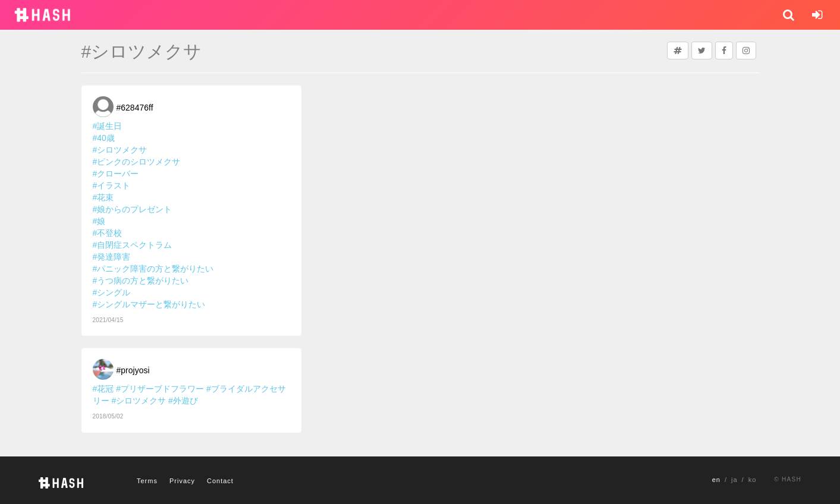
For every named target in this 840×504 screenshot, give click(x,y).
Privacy (182, 481)
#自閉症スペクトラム (133, 245)
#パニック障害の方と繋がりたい (153, 269)
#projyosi (133, 370)
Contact (220, 481)
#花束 (103, 197)
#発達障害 (112, 257)
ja (734, 480)
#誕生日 (108, 126)
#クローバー (116, 174)
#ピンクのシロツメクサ (137, 162)
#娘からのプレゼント (133, 209)
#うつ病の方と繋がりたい (141, 281)
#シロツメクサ (120, 150)
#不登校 (108, 233)
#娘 (99, 221)
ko (753, 480)
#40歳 (104, 138)
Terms (147, 481)
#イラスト (112, 185)
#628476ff (135, 108)
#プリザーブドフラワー (160, 389)
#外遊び (183, 401)
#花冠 (103, 389)
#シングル (112, 292)
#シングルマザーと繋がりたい (149, 304)
